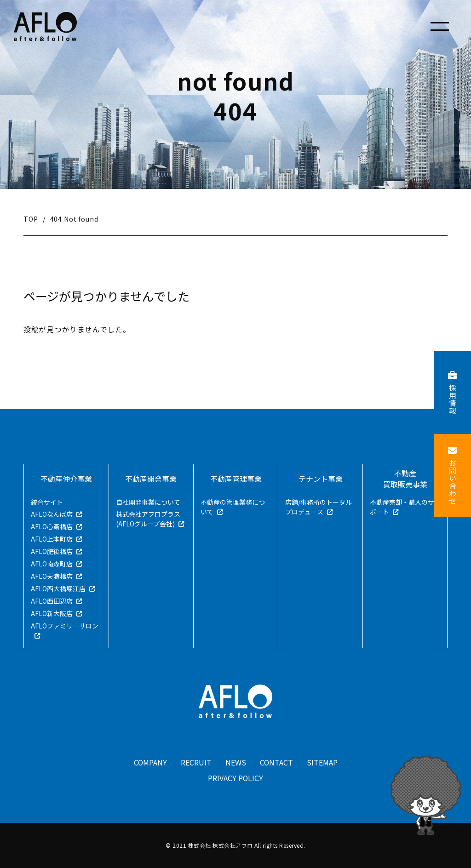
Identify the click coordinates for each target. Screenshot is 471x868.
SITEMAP (323, 763)
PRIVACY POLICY (236, 778)
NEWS (236, 763)
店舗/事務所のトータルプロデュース (319, 507)
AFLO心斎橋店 (52, 526)
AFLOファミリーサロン (65, 626)
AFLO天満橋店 (52, 576)
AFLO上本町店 (52, 539)
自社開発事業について (148, 502)
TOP (31, 219)
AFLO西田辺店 (52, 601)
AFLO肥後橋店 (52, 551)
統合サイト (47, 502)
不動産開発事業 (151, 479)
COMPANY (150, 763)
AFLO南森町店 (52, 564)
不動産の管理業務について (233, 507)
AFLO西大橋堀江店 (58, 588)
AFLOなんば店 (52, 514)
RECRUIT (196, 763)
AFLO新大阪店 (52, 613)
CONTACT (277, 763)
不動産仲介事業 (66, 479)
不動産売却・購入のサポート (402, 507)
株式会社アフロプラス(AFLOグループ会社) (148, 519)
